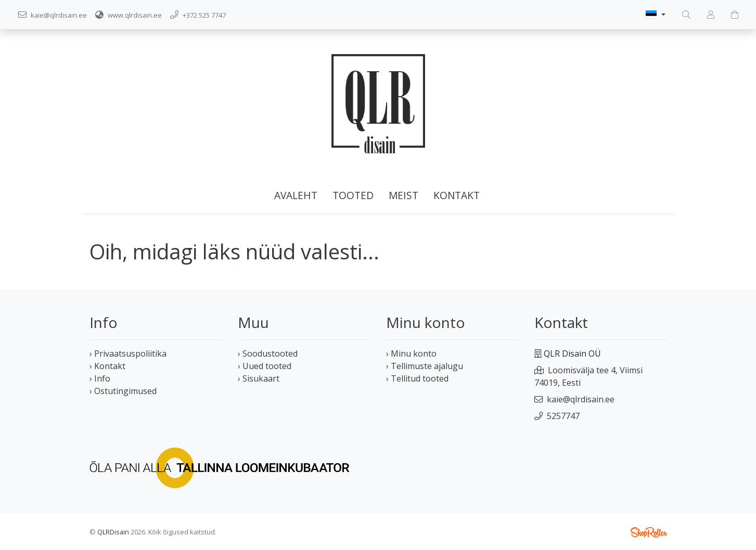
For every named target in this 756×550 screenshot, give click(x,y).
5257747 (563, 416)
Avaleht (296, 195)
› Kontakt (107, 366)
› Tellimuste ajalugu (425, 366)
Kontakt (457, 195)
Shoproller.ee (649, 532)
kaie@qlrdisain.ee (581, 399)
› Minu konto (411, 353)
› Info (100, 378)
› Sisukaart (259, 378)
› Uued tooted (265, 366)
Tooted (353, 195)
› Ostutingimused (123, 391)
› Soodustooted (268, 353)
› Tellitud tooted (417, 378)
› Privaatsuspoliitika (128, 353)
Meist (403, 195)
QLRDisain (113, 532)
